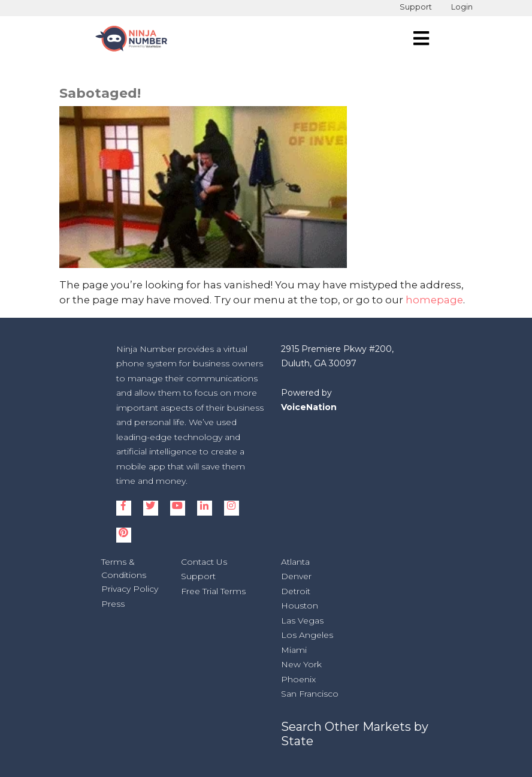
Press (113, 604)
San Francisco (310, 694)
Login (462, 7)
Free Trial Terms (213, 591)
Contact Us (204, 562)
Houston (300, 606)
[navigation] (421, 38)
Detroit (296, 591)
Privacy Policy (130, 589)
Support (416, 7)
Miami (294, 650)
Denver (296, 576)
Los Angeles (307, 635)
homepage (434, 300)
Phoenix (298, 679)
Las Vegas (302, 621)
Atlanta (295, 562)
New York (301, 664)
